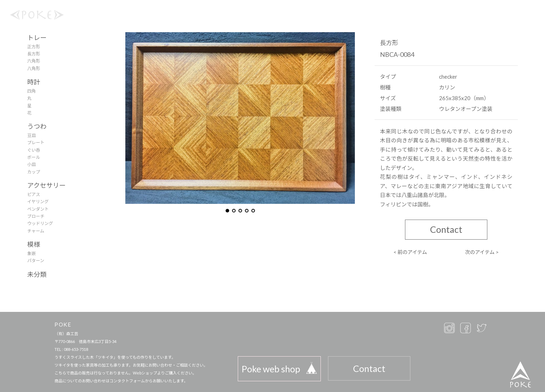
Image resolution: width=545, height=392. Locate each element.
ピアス (34, 194)
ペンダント (38, 209)
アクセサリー (46, 185)
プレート (36, 143)
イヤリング (38, 202)
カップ (34, 172)
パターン (36, 261)
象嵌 (32, 253)
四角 (32, 91)
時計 (34, 82)
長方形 (34, 54)
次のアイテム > (482, 252)
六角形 (34, 61)
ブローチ (36, 216)
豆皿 (32, 135)
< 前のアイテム (410, 252)
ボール (34, 157)
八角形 (34, 68)
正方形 (34, 47)
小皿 (32, 164)
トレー (37, 38)
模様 (34, 244)
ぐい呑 (34, 150)
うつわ (37, 126)
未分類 (37, 274)
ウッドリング (40, 223)
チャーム (36, 231)
